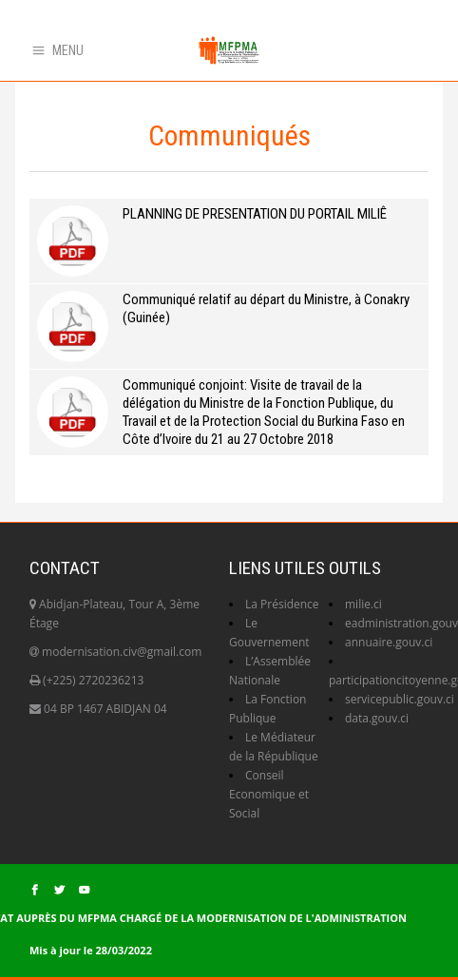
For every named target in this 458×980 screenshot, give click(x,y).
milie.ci (363, 604)
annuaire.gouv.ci (389, 642)
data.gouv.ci (377, 718)
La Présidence (282, 604)
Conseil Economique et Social (269, 794)
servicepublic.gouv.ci (400, 699)
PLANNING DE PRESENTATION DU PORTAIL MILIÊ (255, 214)
